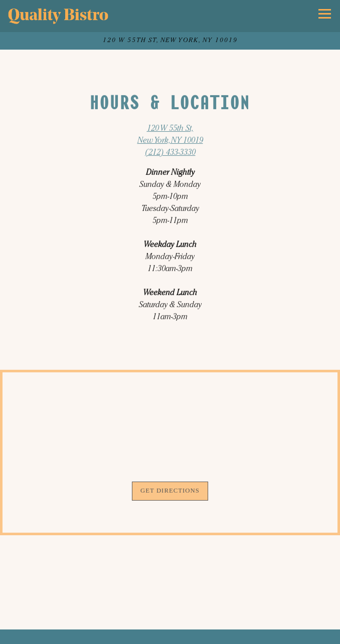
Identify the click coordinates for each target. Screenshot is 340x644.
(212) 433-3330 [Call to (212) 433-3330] (170, 153)
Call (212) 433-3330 (170, 634)
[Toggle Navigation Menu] (325, 14)
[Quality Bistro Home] (58, 16)
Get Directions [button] (170, 492)
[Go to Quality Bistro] (170, 41)
